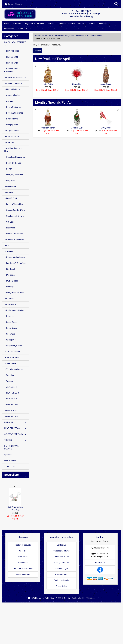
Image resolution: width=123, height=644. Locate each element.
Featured (91, 24)
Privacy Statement (61, 563)
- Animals (9, 101)
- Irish (7, 245)
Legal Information (61, 574)
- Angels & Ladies (12, 95)
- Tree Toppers (11, 363)
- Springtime (10, 340)
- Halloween (10, 228)
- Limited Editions (12, 89)
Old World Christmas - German (71, 24)
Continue (37, 51)
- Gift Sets (9, 222)
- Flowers (9, 192)
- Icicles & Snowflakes (14, 240)
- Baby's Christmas (13, 107)
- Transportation (12, 357)
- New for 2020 (11, 405)
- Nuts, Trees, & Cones (14, 293)
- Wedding (9, 375)
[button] (116, 4)
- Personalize (10, 304)
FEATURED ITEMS (15, 428)
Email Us (100, 562)
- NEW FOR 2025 (12, 51)
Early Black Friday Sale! (75, 36)
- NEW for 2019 (11, 399)
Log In (18, 4)
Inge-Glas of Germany (34, 24)
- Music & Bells (11, 281)
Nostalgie (103, 24)
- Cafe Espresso (11, 136)
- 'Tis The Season (12, 352)
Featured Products (23, 545)
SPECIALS (17, 24)
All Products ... (11, 466)
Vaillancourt (9, 28)
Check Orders (61, 586)
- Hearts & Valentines (14, 234)
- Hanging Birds (11, 125)
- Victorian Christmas (14, 369)
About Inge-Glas (23, 574)
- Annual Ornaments (13, 83)
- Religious (9, 316)
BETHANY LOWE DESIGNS (11, 447)
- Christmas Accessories (15, 78)
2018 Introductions (94, 36)
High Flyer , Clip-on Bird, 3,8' (15, 500)
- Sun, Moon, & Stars (13, 346)
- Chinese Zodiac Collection (12, 70)
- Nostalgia (9, 287)
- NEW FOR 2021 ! (12, 411)
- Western (9, 381)
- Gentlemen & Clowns (14, 216)
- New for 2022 (11, 416)
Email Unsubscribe (61, 580)
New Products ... (11, 461)
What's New (23, 557)
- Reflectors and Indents (15, 310)
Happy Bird (77, 84)
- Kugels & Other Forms (15, 257)
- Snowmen (10, 334)
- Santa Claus (10, 322)
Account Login (62, 569)
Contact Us (23, 28)
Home (9, 4)
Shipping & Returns (62, 551)
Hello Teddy (48, 84)
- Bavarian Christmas (14, 113)
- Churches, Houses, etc (15, 157)
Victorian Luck (77, 128)
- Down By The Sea (13, 163)
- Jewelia (9, 251)
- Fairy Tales (10, 181)
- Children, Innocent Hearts (13, 150)
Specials (23, 551)
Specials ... (9, 455)
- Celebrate (9, 142)
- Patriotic (9, 299)
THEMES (15, 440)
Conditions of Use (61, 557)
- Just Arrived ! (11, 387)
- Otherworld (10, 187)
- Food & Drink (11, 198)
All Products (23, 563)
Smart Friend (106, 84)
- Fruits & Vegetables (14, 204)
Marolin (51, 24)
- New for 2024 (11, 57)
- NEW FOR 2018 (12, 393)
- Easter (8, 169)
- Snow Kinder (11, 328)
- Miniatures (10, 275)
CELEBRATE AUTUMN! (15, 434)
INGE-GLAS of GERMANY (52, 36)
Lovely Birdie (106, 128)
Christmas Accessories (23, 569)
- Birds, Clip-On (11, 119)
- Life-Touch (10, 269)
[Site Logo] (22, 14)
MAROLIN (15, 422)
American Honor (48, 128)
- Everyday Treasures (14, 175)
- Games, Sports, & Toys (15, 210)
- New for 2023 (11, 63)
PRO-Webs (90, 598)
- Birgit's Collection (13, 131)
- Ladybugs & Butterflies (15, 263)
